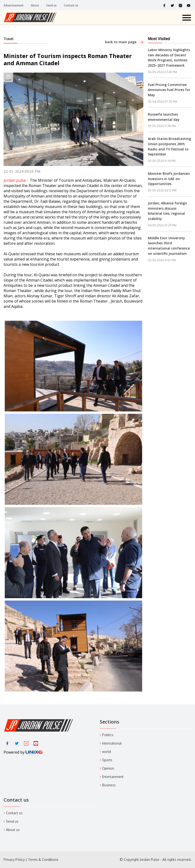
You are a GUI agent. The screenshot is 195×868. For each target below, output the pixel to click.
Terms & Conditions (43, 860)
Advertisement (14, 5)
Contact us (71, 5)
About (35, 5)
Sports (107, 760)
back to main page (124, 42)
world (107, 752)
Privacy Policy (14, 860)
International (112, 743)
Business (109, 785)
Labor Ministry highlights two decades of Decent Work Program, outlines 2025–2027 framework (169, 58)
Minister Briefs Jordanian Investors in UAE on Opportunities (169, 179)
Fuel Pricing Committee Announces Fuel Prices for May (169, 90)
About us (13, 830)
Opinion (108, 768)
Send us (51, 5)
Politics (108, 735)
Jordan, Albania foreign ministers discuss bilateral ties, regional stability (167, 211)
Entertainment (113, 777)
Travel (8, 39)
